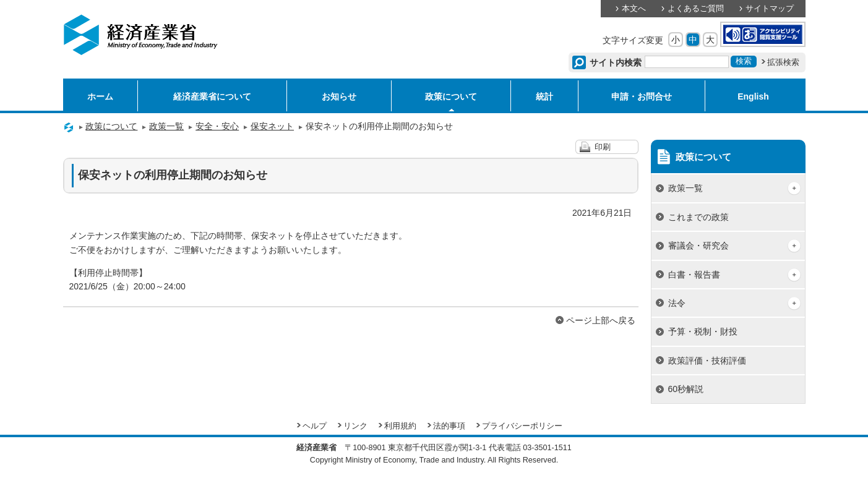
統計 (544, 96)
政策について (451, 96)
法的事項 (449, 426)
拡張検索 (783, 62)
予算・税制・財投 (703, 331)
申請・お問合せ (642, 96)
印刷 (603, 147)
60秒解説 (686, 389)
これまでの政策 (698, 217)
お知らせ (339, 96)
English (753, 96)
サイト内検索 (616, 62)
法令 (677, 303)
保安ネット (272, 126)
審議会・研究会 (698, 246)
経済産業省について (212, 96)
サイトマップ (770, 9)
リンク (355, 426)
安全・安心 (217, 126)
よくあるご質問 (696, 9)
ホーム (100, 96)
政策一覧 (166, 126)
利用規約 (400, 426)
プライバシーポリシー (522, 426)
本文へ (634, 9)
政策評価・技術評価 (707, 361)
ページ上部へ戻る (601, 320)
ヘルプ (315, 426)
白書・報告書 (694, 275)
